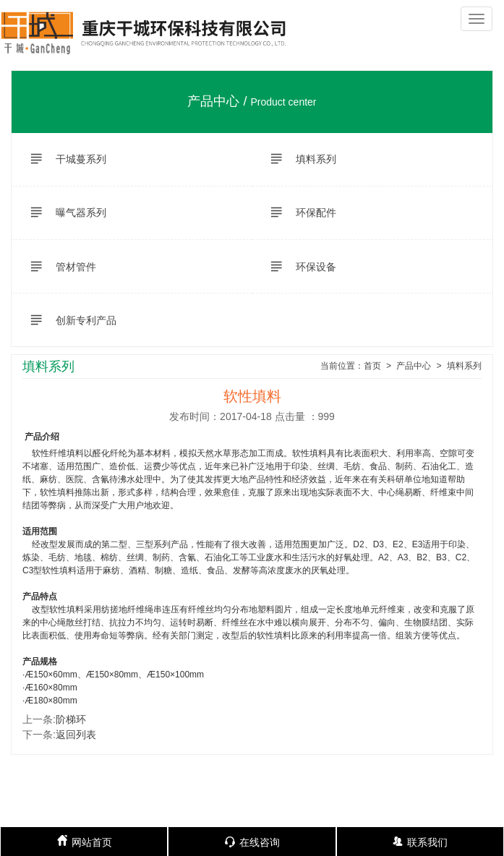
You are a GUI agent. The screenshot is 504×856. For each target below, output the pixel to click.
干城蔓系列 (61, 159)
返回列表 (76, 735)
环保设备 (296, 267)
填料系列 (296, 159)
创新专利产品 (67, 320)
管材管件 (56, 267)
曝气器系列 (61, 213)
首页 (372, 367)
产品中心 (414, 367)
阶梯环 (71, 719)
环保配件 (296, 213)
